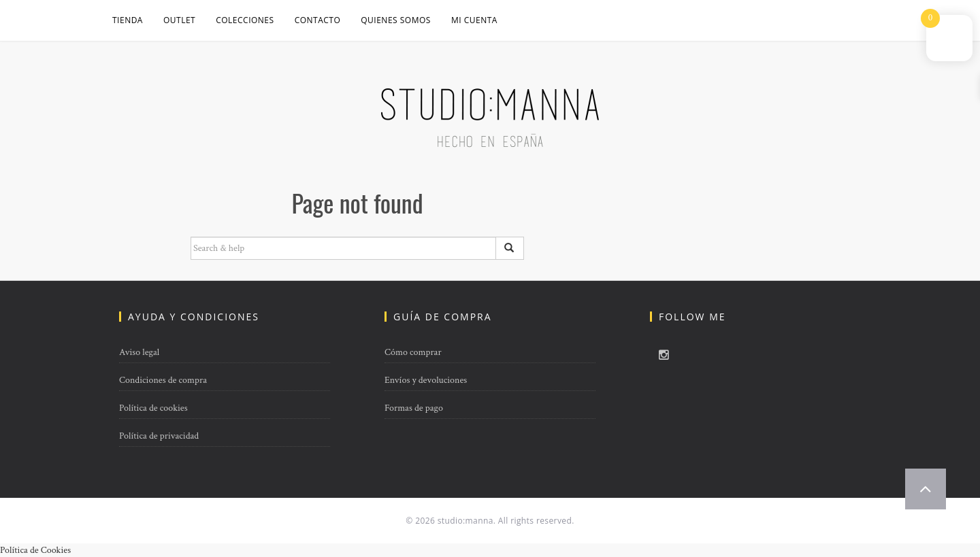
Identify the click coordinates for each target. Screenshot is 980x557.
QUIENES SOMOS (396, 20)
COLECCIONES (245, 20)
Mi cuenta (474, 20)
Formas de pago (414, 408)
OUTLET (179, 20)
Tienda (128, 20)
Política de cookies (153, 408)
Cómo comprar (413, 352)
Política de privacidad (159, 436)
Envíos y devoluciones (426, 380)
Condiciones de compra (163, 380)
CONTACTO (318, 20)
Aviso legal (139, 352)
